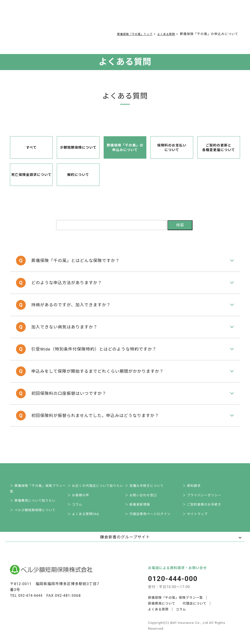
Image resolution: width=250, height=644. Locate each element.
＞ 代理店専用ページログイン (151, 504)
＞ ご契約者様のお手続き (205, 493)
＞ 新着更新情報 (140, 493)
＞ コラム (78, 493)
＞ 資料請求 (194, 472)
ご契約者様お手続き (144, 17)
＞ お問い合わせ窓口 (144, 483)
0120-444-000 (184, 18)
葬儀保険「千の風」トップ (129, 34)
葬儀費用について (81, 17)
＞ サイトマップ (198, 504)
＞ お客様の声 (81, 483)
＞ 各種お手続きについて (147, 472)
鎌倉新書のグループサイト (125, 528)
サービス (56, 17)
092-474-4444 (31, 587)
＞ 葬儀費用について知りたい (36, 488)
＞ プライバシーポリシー (205, 483)
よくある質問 (106, 17)
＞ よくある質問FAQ (86, 504)
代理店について (195, 594)
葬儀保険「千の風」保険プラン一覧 (176, 588)
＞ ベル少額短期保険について (36, 499)
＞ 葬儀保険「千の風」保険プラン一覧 (41, 475)
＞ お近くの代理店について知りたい (98, 472)
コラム (122, 17)
